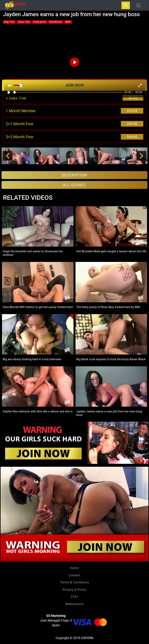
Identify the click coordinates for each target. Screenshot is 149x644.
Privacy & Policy (74, 590)
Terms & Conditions (74, 582)
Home (74, 568)
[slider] (68, 92)
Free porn (40, 22)
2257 (74, 597)
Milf (68, 22)
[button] (7, 156)
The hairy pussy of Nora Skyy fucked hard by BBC (108, 307)
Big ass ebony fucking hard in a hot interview (32, 359)
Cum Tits (24, 22)
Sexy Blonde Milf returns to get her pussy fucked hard (38, 307)
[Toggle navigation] (139, 5)
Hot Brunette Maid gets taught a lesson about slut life (111, 251)
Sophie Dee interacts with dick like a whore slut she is (38, 411)
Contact (75, 575)
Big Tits (9, 22)
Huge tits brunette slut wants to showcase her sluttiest (33, 253)
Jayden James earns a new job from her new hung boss (109, 413)
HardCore (56, 22)
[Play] (9, 92)
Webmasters (74, 604)
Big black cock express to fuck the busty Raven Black (111, 359)
